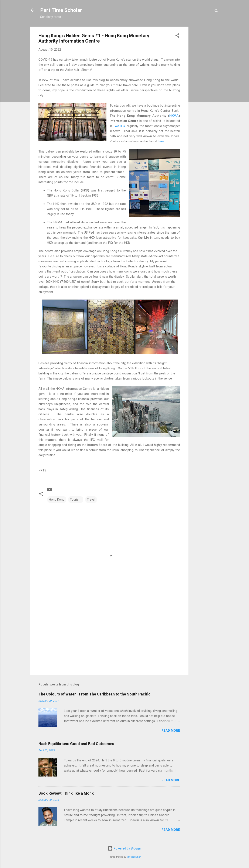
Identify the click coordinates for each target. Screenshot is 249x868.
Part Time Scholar (61, 10)
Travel (91, 500)
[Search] (216, 12)
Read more (171, 731)
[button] (177, 36)
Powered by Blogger (125, 848)
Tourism (76, 500)
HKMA (174, 116)
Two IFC (119, 126)
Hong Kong (57, 500)
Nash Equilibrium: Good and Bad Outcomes (76, 744)
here (161, 141)
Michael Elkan (134, 857)
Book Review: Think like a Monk (66, 793)
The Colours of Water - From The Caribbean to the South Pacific (94, 694)
